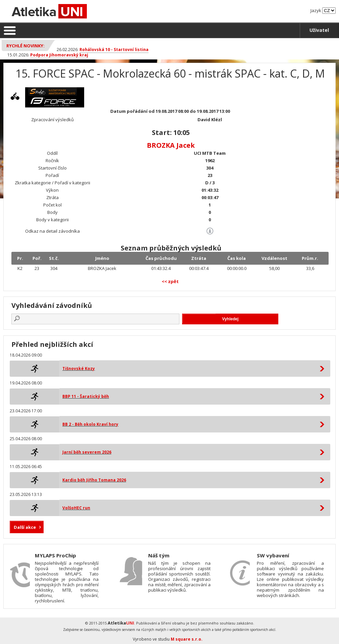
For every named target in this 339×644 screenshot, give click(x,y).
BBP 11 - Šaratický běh (86, 396)
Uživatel (319, 30)
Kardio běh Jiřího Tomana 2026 (94, 480)
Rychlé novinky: (25, 46)
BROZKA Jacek (171, 145)
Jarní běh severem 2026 (87, 452)
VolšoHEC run (76, 508)
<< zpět (170, 281)
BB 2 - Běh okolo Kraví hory (90, 424)
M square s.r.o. (187, 639)
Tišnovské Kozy (79, 369)
